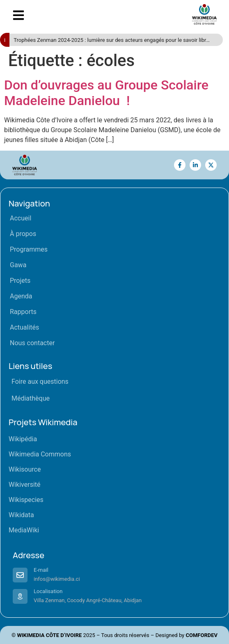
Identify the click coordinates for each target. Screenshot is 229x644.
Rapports (23, 312)
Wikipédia (23, 439)
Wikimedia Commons (40, 454)
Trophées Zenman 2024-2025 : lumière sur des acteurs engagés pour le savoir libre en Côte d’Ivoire (111, 40)
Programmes (29, 249)
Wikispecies (26, 500)
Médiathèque (31, 398)
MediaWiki (24, 530)
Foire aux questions (40, 382)
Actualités (24, 327)
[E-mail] (20, 575)
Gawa (18, 265)
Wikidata (21, 515)
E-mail (41, 570)
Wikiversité (25, 485)
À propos (23, 234)
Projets (20, 281)
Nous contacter (32, 343)
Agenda (21, 296)
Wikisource (25, 469)
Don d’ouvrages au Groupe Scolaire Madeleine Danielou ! (106, 93)
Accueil (21, 218)
